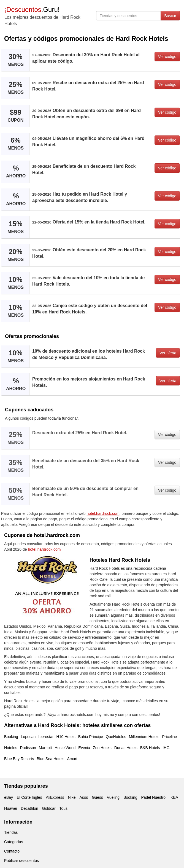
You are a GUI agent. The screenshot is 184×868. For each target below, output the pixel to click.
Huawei (11, 808)
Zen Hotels (102, 748)
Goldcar (49, 808)
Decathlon (30, 808)
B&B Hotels (150, 748)
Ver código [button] (167, 57)
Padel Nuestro (153, 797)
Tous (63, 808)
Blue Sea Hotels (50, 759)
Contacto (12, 851)
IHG (166, 748)
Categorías (13, 842)
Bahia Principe (91, 737)
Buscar (170, 16)
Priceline (170, 737)
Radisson (28, 748)
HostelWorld (65, 748)
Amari (72, 759)
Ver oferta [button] (168, 353)
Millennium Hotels (144, 737)
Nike (72, 797)
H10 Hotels (66, 737)
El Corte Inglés (29, 797)
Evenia (84, 748)
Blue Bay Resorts (19, 759)
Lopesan (28, 737)
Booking (11, 737)
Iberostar (46, 737)
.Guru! (32, 10)
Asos (84, 797)
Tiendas (11, 832)
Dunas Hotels (126, 748)
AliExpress (55, 797)
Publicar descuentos (21, 861)
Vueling (113, 797)
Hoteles (11, 748)
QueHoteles (116, 737)
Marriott (45, 748)
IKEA (174, 797)
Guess (97, 797)
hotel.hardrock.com (103, 513)
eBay (9, 797)
